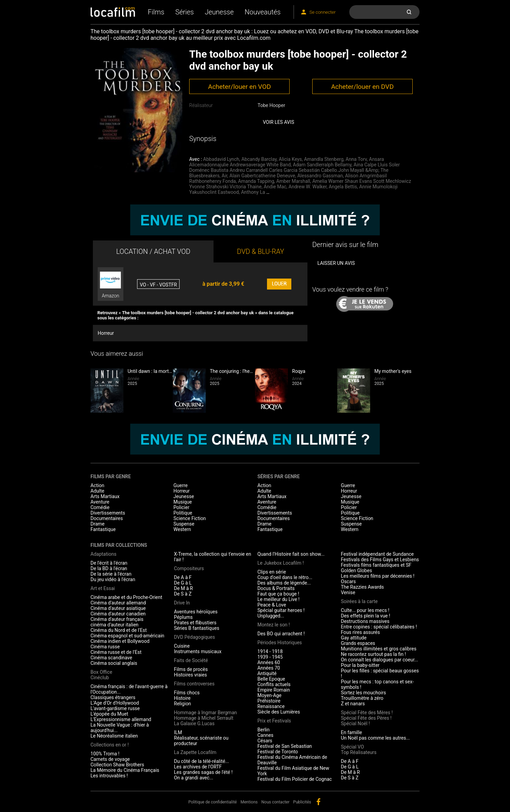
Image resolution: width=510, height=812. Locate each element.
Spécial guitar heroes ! (281, 610)
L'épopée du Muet (109, 714)
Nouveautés (263, 12)
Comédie (100, 507)
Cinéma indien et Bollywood (120, 641)
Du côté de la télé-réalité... (202, 761)
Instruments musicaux (198, 651)
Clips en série (272, 572)
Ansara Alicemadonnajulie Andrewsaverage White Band (287, 162)
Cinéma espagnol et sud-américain (127, 636)
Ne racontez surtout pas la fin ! (374, 654)
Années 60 (269, 662)
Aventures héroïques (196, 612)
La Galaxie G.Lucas (194, 723)
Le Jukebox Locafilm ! (281, 563)
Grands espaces (358, 643)
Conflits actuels (274, 684)
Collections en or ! (110, 745)
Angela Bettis (343, 187)
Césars (265, 741)
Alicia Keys (290, 159)
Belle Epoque (271, 679)
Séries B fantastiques (197, 628)
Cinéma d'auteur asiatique (118, 608)
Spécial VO (353, 747)
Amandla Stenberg (324, 159)
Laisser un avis (336, 263)
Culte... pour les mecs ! (365, 610)
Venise (348, 592)
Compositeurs (189, 568)
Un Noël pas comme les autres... (375, 738)
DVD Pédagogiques (195, 637)
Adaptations (104, 554)
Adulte (97, 491)
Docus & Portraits (276, 588)
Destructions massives (365, 621)
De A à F (183, 577)
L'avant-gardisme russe (115, 708)
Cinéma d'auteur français (117, 619)
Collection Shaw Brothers (117, 765)
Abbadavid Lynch (221, 159)
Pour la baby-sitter (360, 665)
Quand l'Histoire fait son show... (291, 554)
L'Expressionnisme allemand (121, 719)
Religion (183, 704)
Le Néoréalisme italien (114, 736)
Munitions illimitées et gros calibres (379, 649)
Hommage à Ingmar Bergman (206, 713)
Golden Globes (357, 570)
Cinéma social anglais (114, 663)
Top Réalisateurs (359, 752)
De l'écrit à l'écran (109, 563)
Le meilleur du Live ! (278, 599)
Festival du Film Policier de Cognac (295, 779)
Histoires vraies (191, 675)
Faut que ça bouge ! (278, 594)
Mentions (249, 802)
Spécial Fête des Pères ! (366, 718)
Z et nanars (353, 704)
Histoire (183, 698)
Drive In (182, 603)
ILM (178, 732)
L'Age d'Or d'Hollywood (115, 703)
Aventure (100, 502)
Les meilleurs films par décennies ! (378, 576)
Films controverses (194, 684)
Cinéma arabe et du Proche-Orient (126, 597)
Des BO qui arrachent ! (281, 634)
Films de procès (191, 669)
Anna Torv (356, 159)
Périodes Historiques (280, 643)
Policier (181, 507)
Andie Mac (275, 187)
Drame (98, 524)
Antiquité (267, 673)
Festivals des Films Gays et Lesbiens (380, 560)
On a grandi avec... (194, 778)
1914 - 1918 (270, 651)
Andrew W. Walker (308, 187)
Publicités (302, 802)
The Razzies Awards (362, 587)
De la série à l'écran (111, 574)
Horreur (106, 333)
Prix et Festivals (274, 721)
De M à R (184, 588)
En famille (352, 732)
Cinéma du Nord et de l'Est (119, 630)
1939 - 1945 (270, 657)
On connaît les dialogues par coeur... (380, 660)
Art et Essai (103, 588)
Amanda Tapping (256, 181)
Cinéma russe (105, 647)
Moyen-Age (269, 695)
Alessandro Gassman (320, 176)
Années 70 (269, 668)
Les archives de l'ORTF (198, 767)
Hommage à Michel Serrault (204, 718)
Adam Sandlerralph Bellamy (322, 165)
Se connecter (323, 12)
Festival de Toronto (278, 752)
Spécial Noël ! (356, 723)
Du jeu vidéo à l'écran (113, 579)
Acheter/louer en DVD (362, 87)
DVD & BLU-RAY (260, 251)
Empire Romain (274, 690)
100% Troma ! (105, 754)
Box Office (101, 672)
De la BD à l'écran (109, 568)
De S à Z (183, 594)
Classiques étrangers (113, 697)
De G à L (183, 583)
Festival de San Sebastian (285, 746)
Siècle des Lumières (279, 712)
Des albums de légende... (284, 583)
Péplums (184, 617)
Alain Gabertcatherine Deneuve (262, 176)
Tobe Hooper (271, 105)
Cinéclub (100, 678)
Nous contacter (276, 802)
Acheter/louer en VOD (239, 87)
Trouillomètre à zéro (362, 698)
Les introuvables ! (109, 776)
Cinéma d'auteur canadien (118, 614)
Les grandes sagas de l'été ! (203, 772)
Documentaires (107, 518)
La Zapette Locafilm (195, 752)
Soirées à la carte (359, 601)
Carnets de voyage (110, 759)
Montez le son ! (274, 625)
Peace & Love (272, 605)
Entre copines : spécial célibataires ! (379, 627)
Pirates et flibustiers (195, 623)
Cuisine (182, 646)
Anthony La (253, 192)
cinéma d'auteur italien (114, 625)
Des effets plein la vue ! (366, 616)
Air (224, 176)
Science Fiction (190, 518)
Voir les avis (278, 122)
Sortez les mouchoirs (364, 693)
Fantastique (103, 529)
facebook (318, 802)
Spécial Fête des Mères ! (367, 713)
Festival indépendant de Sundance (378, 554)
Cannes (265, 735)
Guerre (180, 485)
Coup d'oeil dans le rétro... (285, 577)
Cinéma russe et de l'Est (116, 652)
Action (97, 485)
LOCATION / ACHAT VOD (153, 251)
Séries (185, 12)
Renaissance (271, 706)
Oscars (349, 581)
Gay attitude (354, 638)
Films (156, 12)
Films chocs (187, 693)
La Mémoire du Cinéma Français (125, 770)
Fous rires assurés (361, 632)
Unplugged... (271, 616)
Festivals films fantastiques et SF (376, 565)
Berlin (263, 730)
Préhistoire (269, 701)
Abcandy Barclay (259, 159)
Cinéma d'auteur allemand (118, 603)
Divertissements (108, 513)
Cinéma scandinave (111, 658)
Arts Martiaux (105, 496)
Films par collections (119, 545)
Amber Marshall (293, 181)
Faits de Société (191, 660)
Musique (183, 502)
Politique (183, 513)
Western (182, 529)
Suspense (184, 524)
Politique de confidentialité (212, 802)
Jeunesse (219, 12)
